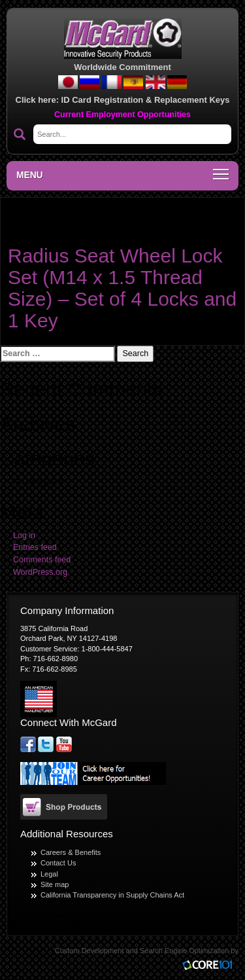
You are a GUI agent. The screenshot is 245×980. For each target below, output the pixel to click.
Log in (24, 535)
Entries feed (35, 547)
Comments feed (42, 560)
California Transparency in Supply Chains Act (112, 895)
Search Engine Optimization (184, 951)
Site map (55, 884)
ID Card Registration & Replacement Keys (146, 100)
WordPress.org (40, 572)
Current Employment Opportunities (122, 115)
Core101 (210, 966)
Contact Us (58, 863)
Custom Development (90, 951)
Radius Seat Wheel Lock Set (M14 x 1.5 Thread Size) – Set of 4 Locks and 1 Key (122, 288)
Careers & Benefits (71, 852)
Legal (49, 874)
